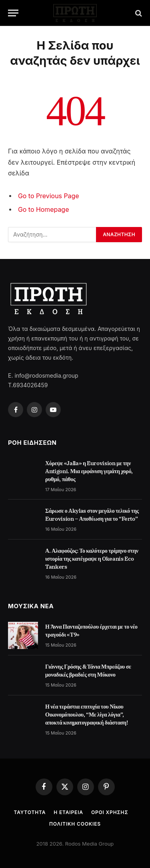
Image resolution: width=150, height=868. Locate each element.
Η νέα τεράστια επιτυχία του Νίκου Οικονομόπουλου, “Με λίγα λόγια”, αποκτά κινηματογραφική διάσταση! (86, 715)
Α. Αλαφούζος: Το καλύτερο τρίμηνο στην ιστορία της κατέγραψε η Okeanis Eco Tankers (92, 559)
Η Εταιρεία (68, 812)
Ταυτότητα (30, 812)
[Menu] (13, 13)
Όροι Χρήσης (110, 812)
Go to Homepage (43, 210)
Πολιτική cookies (75, 824)
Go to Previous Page (49, 196)
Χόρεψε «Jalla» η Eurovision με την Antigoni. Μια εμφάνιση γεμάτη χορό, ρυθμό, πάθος (89, 471)
